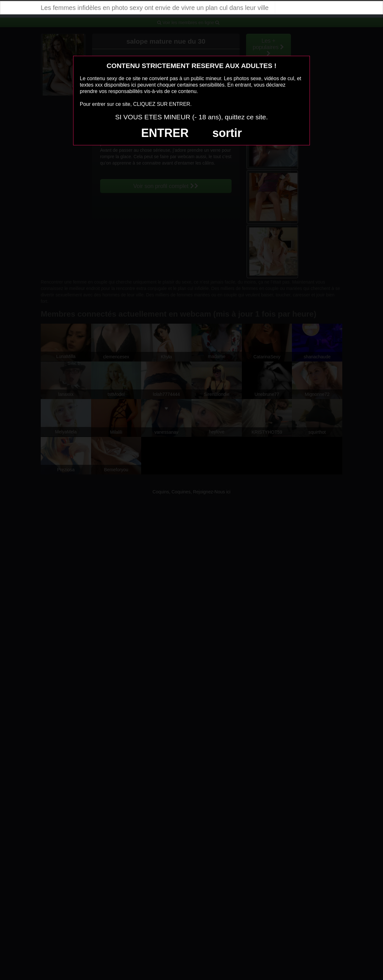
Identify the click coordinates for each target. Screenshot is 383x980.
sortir (227, 133)
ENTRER (165, 133)
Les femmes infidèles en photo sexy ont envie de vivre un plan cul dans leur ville (155, 8)
